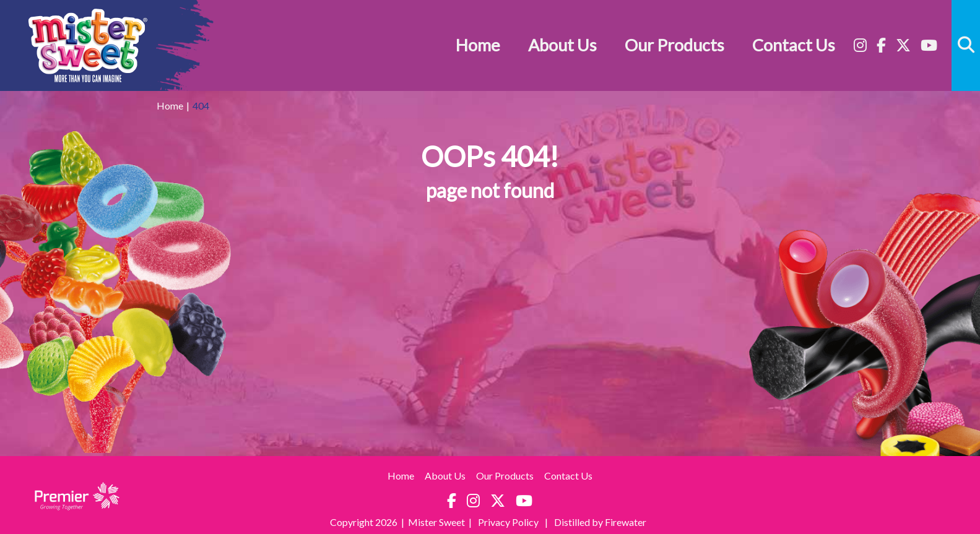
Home (478, 45)
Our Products (674, 45)
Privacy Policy (509, 522)
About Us (562, 45)
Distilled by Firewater (600, 522)
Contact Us (794, 45)
